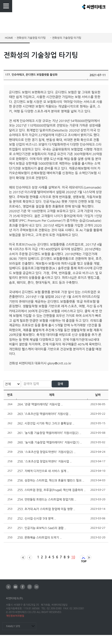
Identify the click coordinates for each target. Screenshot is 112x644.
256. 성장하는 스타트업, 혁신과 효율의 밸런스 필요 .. (51, 481)
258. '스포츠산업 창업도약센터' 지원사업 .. (45, 462)
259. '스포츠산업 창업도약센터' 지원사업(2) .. (47, 452)
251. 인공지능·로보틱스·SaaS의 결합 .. (42, 528)
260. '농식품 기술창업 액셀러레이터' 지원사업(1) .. (50, 443)
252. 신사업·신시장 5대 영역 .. (37, 519)
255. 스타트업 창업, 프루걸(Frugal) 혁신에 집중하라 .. (52, 490)
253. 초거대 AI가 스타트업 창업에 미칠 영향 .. (46, 509)
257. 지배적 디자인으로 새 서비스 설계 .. (43, 471)
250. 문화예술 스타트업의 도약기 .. (40, 538)
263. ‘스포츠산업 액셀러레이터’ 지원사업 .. (44, 414)
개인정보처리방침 (15, 616)
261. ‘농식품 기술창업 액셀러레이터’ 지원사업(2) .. (49, 433)
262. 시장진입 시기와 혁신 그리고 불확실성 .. (46, 423)
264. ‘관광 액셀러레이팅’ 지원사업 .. (40, 404)
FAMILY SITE (13, 626)
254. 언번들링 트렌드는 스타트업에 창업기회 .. (47, 500)
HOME (9, 38)
